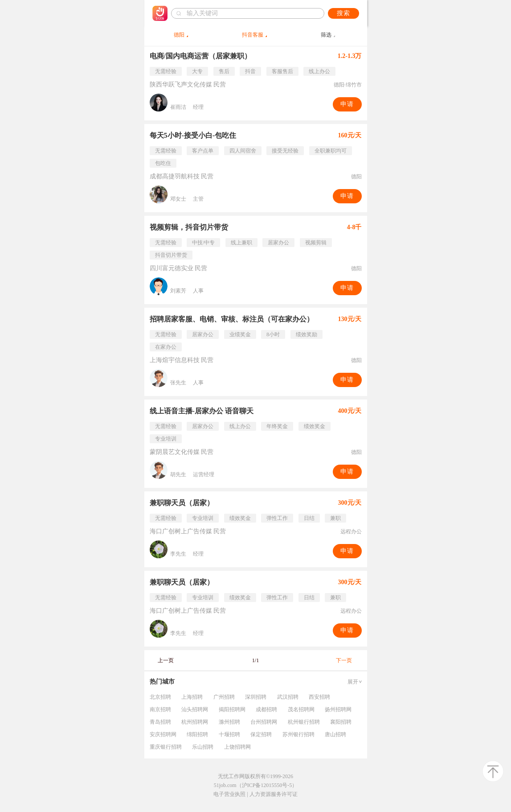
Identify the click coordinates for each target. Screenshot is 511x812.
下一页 (344, 660)
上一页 (166, 660)
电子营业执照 (229, 794)
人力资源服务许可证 (274, 794)
